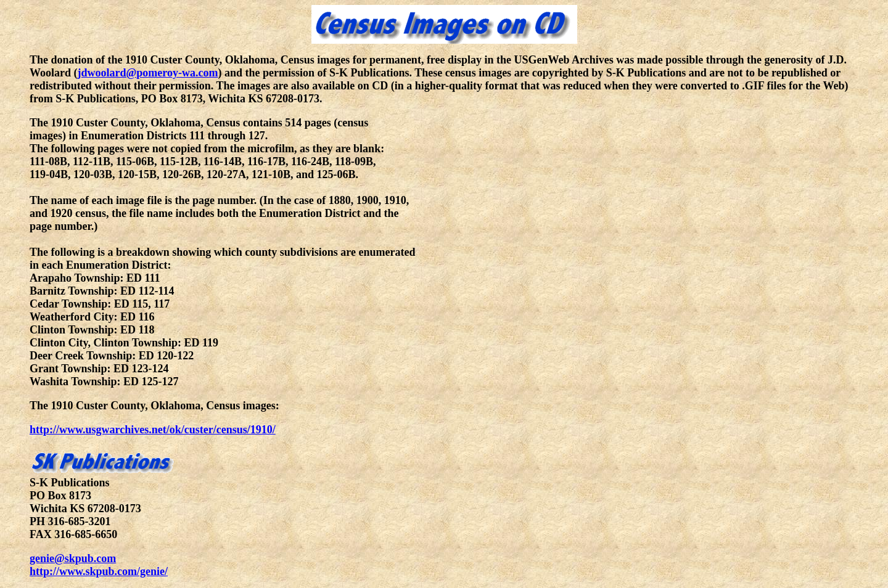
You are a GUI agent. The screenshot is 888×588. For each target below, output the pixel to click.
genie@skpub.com (73, 558)
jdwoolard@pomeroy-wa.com (148, 73)
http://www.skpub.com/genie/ (99, 571)
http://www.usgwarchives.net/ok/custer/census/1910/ (153, 430)
